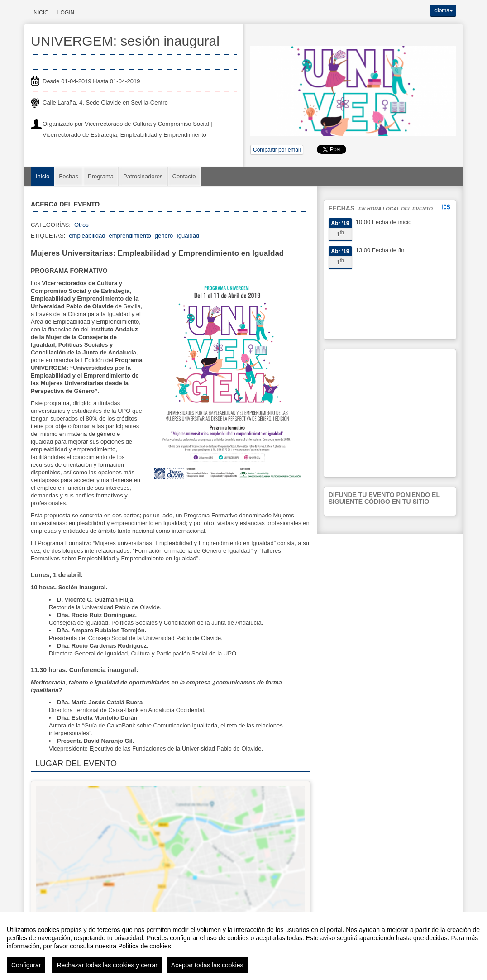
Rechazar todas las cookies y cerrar (107, 965)
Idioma (443, 10)
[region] (243, 946)
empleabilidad (87, 236)
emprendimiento (130, 236)
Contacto (184, 176)
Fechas (69, 176)
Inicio (41, 13)
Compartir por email (277, 150)
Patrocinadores (143, 176)
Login (66, 13)
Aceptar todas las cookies (207, 965)
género (164, 236)
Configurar (26, 965)
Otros (81, 225)
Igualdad (188, 236)
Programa (101, 176)
